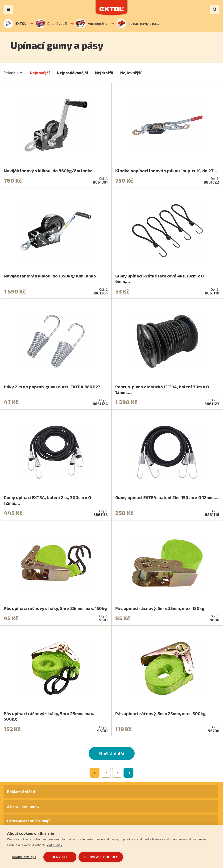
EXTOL (15, 24)
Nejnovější (40, 73)
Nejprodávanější (72, 73)
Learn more (54, 845)
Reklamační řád (21, 791)
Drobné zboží (51, 24)
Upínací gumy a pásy (138, 24)
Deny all (60, 857)
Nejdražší (104, 73)
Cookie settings (24, 857)
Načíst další (112, 753)
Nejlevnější (131, 73)
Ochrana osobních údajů (29, 821)
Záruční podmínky (23, 806)
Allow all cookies (101, 857)
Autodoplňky (92, 24)
